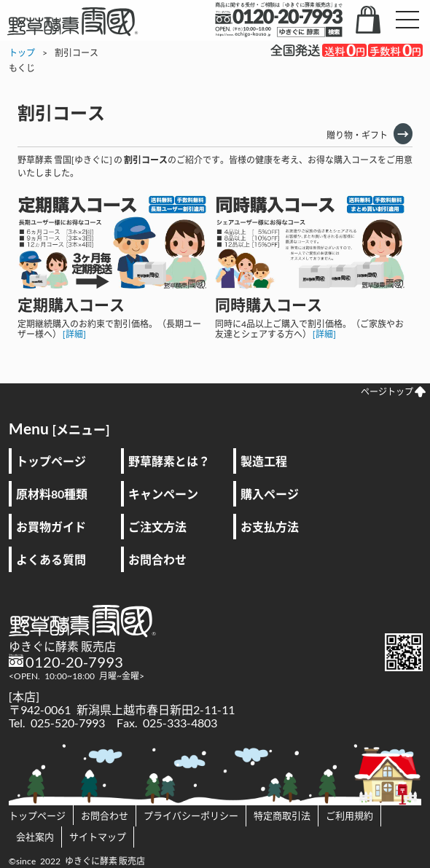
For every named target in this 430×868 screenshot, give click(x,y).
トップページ (51, 461)
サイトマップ (98, 837)
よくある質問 (51, 559)
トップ (22, 53)
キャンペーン (163, 494)
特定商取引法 (282, 816)
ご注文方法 (157, 527)
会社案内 (35, 837)
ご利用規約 (349, 816)
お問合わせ (157, 559)
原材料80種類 (52, 494)
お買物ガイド (51, 527)
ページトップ (393, 392)
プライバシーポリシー (191, 816)
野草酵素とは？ (169, 461)
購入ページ (270, 494)
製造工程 (264, 461)
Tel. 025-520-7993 (57, 723)
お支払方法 (270, 527)
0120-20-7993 (74, 662)
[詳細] (74, 334)
